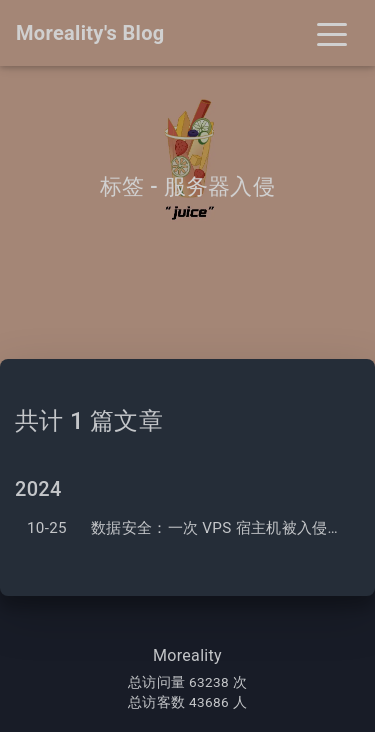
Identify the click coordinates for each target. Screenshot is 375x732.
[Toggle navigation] (332, 33)
